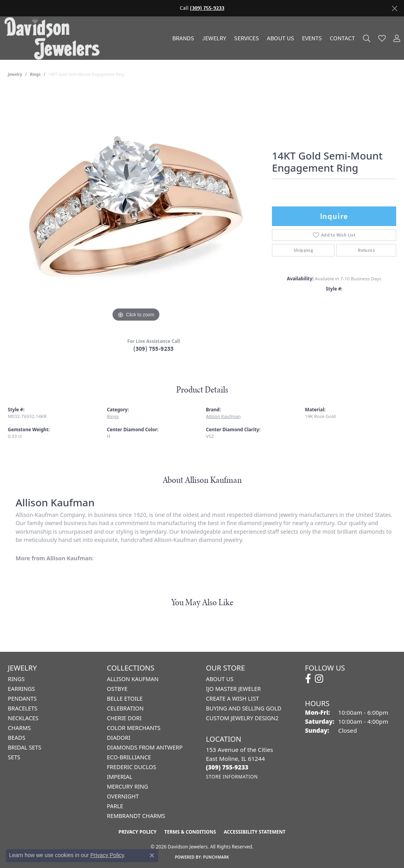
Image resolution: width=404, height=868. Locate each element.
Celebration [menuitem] (125, 708)
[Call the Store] (227, 767)
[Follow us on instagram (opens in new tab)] (319, 679)
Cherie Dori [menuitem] (124, 718)
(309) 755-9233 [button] (207, 8)
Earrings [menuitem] (21, 689)
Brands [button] (183, 38)
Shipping (303, 250)
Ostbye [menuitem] (117, 689)
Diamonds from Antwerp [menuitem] (145, 747)
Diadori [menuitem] (119, 738)
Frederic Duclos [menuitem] (132, 767)
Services (247, 38)
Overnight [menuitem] (123, 796)
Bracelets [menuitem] (23, 708)
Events (312, 38)
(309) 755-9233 (154, 349)
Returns (366, 250)
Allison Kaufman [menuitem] (133, 679)
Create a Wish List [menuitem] (232, 699)
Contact (342, 38)
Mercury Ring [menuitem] (128, 786)
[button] (367, 38)
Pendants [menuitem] (22, 699)
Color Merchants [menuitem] (134, 728)
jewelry (15, 74)
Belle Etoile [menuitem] (125, 699)
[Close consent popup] (152, 855)
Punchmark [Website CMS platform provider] (216, 857)
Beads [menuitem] (17, 738)
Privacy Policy (137, 832)
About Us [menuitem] (220, 679)
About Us (281, 38)
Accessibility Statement (255, 832)
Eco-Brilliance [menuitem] (129, 757)
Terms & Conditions (190, 832)
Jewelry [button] (214, 38)
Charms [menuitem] (19, 728)
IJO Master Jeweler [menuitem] (233, 689)
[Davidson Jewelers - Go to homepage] (54, 38)
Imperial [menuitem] (120, 777)
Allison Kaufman (223, 416)
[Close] (394, 8)
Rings (35, 74)
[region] (136, 206)
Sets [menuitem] (14, 757)
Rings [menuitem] (16, 679)
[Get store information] (232, 777)
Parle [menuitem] (115, 806)
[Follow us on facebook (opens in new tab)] (308, 679)
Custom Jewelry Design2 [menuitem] (242, 718)
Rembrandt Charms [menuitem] (136, 816)
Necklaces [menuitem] (23, 718)
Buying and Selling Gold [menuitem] (244, 708)
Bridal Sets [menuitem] (25, 747)
